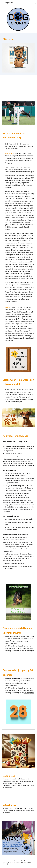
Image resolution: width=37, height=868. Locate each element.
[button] (2, 3)
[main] (19, 39)
